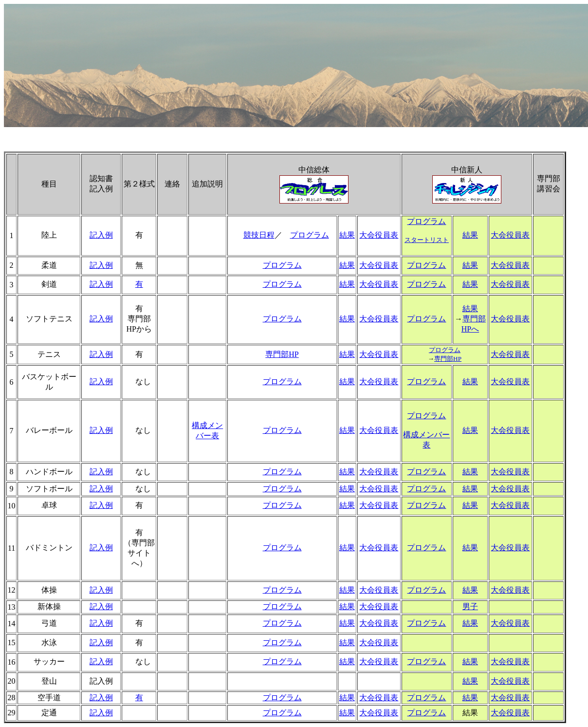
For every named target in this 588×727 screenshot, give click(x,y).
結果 (347, 235)
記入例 (101, 235)
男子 (470, 606)
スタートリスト (427, 240)
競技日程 (259, 235)
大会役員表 (379, 235)
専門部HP (282, 354)
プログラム (310, 235)
